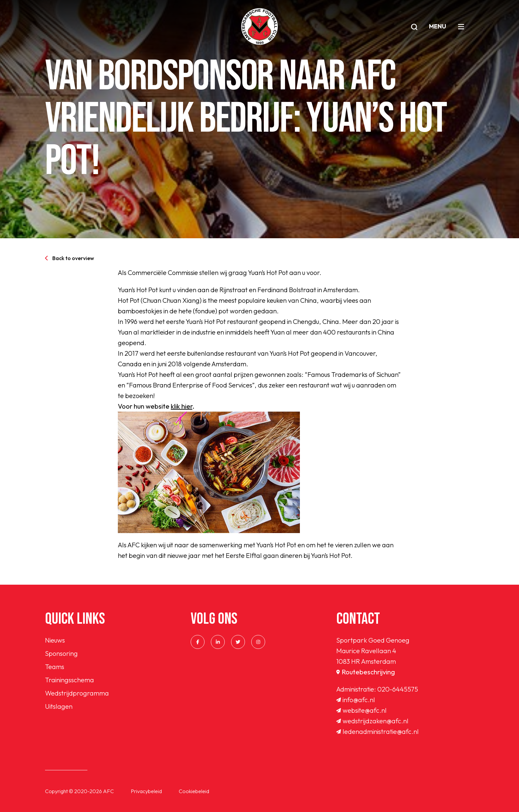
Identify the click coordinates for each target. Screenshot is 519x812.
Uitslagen (59, 706)
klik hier (182, 406)
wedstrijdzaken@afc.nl (372, 721)
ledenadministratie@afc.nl (377, 731)
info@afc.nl (356, 700)
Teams (55, 667)
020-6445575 (398, 689)
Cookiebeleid (194, 791)
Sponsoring (61, 653)
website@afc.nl (361, 710)
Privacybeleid (146, 791)
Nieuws (55, 640)
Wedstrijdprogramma (77, 693)
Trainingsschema (70, 680)
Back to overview (70, 258)
